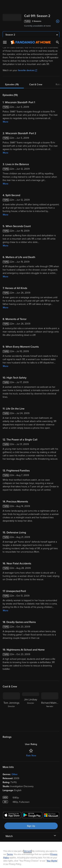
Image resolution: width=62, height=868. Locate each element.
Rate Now (31, 718)
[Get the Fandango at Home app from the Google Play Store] (32, 778)
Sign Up (31, 789)
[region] (31, 836)
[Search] (58, 5)
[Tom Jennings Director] (11, 672)
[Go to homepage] (31, 5)
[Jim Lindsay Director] (31, 672)
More (6, 84)
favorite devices (28, 33)
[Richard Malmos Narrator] (50, 672)
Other (15, 737)
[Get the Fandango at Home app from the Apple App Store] (12, 778)
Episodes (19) (12, 47)
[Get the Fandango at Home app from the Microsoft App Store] (51, 778)
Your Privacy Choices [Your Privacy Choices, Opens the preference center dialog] (31, 854)
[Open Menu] (5, 5)
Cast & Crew (36, 47)
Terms (10, 817)
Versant (28, 814)
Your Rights (52, 824)
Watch (9, 799)
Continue (31, 863)
